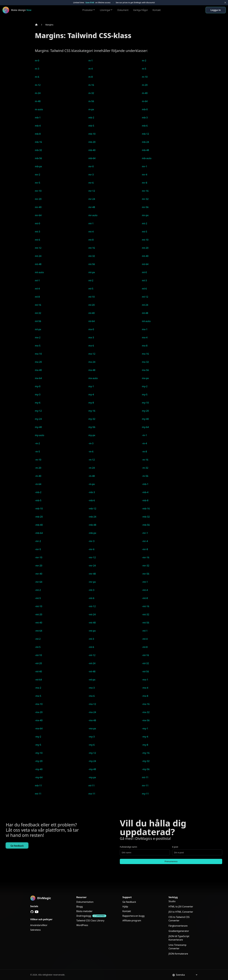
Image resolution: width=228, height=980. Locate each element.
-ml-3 (91, 639)
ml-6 (144, 289)
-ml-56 (145, 671)
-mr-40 (39, 574)
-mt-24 (92, 614)
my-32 (92, 419)
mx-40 (38, 370)
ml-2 (91, 280)
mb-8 (38, 134)
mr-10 (38, 191)
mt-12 (38, 248)
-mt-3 (91, 590)
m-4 (91, 69)
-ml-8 (145, 647)
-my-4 (145, 737)
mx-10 (38, 354)
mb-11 (38, 786)
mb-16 (38, 142)
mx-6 (91, 346)
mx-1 (145, 329)
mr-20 (38, 199)
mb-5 (91, 126)
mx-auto (93, 378)
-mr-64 (39, 582)
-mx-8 (145, 696)
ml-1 (37, 280)
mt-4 (91, 232)
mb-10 (92, 134)
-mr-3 (91, 541)
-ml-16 (145, 655)
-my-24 (92, 761)
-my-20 (39, 761)
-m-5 (37, 452)
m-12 (38, 85)
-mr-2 (38, 541)
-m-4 (144, 443)
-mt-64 (39, 631)
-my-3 (92, 737)
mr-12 (92, 191)
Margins (49, 25)
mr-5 (38, 183)
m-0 (37, 61)
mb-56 (38, 158)
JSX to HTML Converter (181, 912)
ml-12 (145, 297)
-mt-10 (39, 606)
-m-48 (92, 476)
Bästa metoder (84, 911)
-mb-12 (92, 509)
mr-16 (145, 191)
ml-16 (38, 305)
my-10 (145, 403)
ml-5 (91, 289)
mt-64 (145, 264)
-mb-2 (38, 492)
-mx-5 (38, 696)
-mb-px (92, 533)
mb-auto (147, 158)
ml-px (38, 329)
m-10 (145, 77)
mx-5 (38, 346)
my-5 (145, 395)
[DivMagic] (20, 10)
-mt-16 (146, 606)
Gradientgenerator (179, 931)
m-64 (145, 101)
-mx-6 (92, 696)
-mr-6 (91, 549)
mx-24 (92, 362)
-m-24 (92, 468)
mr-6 (91, 183)
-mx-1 (145, 680)
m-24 (38, 93)
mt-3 (38, 232)
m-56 (91, 101)
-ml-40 (38, 671)
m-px (91, 109)
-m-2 (37, 443)
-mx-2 (38, 688)
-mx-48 (92, 720)
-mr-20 (39, 566)
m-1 (91, 61)
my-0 (38, 386)
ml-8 (37, 297)
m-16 (91, 85)
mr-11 (145, 786)
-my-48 (92, 769)
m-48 (38, 101)
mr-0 (91, 166)
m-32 (91, 93)
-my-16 (146, 753)
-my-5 (38, 745)
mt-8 (91, 240)
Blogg (80, 907)
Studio (172, 901)
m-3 (37, 69)
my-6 (38, 403)
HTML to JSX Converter (181, 907)
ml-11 (92, 786)
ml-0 (144, 272)
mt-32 (92, 256)
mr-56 (145, 207)
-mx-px (92, 728)
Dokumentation (85, 902)
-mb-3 (92, 492)
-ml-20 (38, 663)
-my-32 (146, 761)
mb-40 (92, 150)
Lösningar (106, 10)
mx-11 (92, 794)
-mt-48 (92, 623)
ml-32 (38, 313)
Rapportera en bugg (133, 916)
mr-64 (38, 215)
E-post (175, 847)
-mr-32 (146, 566)
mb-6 (145, 126)
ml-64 (92, 321)
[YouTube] (37, 912)
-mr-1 (145, 533)
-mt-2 (38, 590)
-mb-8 (145, 500)
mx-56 (145, 370)
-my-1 (145, 728)
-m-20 (38, 468)
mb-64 (92, 158)
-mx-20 (39, 712)
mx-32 (145, 362)
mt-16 (92, 248)
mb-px (38, 166)
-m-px (92, 484)
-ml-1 (145, 631)
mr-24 (92, 199)
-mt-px (92, 631)
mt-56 (92, 264)
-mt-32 (146, 614)
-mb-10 (39, 509)
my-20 (145, 411)
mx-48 (92, 370)
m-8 (91, 77)
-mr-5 (38, 549)
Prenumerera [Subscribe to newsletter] (171, 861)
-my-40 (39, 769)
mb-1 (38, 118)
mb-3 (145, 118)
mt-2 (145, 223)
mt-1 (91, 223)
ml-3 (144, 280)
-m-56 (145, 476)
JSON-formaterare (178, 954)
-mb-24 (92, 517)
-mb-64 (39, 533)
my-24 (38, 419)
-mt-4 (145, 590)
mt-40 (145, 256)
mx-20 (38, 362)
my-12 (38, 411)
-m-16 (145, 460)
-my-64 (39, 777)
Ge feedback (17, 846)
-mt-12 (92, 606)
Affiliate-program (132, 921)
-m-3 (91, 443)
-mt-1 (145, 582)
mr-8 (145, 183)
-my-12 (92, 753)
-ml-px (92, 680)
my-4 (91, 395)
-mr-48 (92, 574)
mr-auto (93, 215)
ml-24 (145, 305)
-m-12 (92, 460)
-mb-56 (146, 525)
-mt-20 (39, 614)
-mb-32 (146, 517)
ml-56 (38, 321)
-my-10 (39, 753)
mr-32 (145, 199)
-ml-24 (92, 663)
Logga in (216, 10)
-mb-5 (38, 500)
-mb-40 (39, 525)
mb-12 (145, 134)
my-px (92, 435)
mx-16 (145, 354)
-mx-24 (92, 712)
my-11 (145, 794)
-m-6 (91, 452)
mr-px (145, 215)
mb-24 (145, 142)
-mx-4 (145, 688)
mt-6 (38, 240)
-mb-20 (39, 517)
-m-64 (38, 484)
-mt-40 (39, 623)
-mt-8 (145, 598)
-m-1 (144, 435)
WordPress (82, 925)
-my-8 (145, 745)
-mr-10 (39, 557)
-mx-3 (92, 688)
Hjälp (125, 907)
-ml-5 (38, 647)
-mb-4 (145, 492)
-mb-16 (146, 509)
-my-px (92, 777)
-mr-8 (145, 549)
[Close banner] (225, 3)
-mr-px (92, 582)
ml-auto (146, 321)
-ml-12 (92, 655)
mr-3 (91, 175)
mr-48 (92, 207)
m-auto (39, 109)
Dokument (123, 10)
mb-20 (92, 142)
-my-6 (92, 745)
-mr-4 (145, 541)
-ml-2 (38, 639)
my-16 (92, 411)
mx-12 (92, 354)
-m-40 (38, 476)
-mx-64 (39, 728)
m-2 (144, 61)
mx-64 (38, 378)
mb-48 (145, 150)
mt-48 (38, 264)
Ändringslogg (84, 916)
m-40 (145, 93)
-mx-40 (39, 720)
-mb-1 (145, 484)
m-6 (37, 77)
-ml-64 (38, 680)
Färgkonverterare (178, 926)
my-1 (91, 386)
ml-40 (92, 313)
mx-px (145, 378)
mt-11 (145, 777)
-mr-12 (92, 557)
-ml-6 (91, 647)
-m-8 (144, 452)
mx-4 (145, 337)
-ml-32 (145, 663)
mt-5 (145, 232)
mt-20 (145, 248)
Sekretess (35, 930)
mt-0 (38, 223)
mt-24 (38, 256)
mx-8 (145, 346)
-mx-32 (146, 712)
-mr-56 (146, 574)
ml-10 (92, 297)
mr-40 (38, 207)
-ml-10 (38, 655)
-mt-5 (38, 598)
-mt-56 (146, 623)
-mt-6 (91, 598)
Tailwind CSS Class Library (90, 921)
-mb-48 (92, 525)
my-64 (145, 427)
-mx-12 (92, 704)
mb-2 (91, 118)
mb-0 (145, 109)
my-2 (145, 386)
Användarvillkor (39, 925)
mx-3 (91, 337)
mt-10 (145, 240)
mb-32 (38, 150)
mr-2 (38, 175)
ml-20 (92, 305)
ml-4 (37, 289)
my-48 (38, 427)
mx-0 (91, 329)
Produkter (89, 10)
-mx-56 (146, 720)
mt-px (92, 272)
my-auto (40, 435)
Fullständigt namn (128, 847)
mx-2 (38, 337)
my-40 (145, 419)
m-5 (144, 69)
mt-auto (39, 272)
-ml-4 (145, 639)
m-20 (145, 85)
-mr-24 (92, 566)
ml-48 (145, 313)
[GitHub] (32, 912)
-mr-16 (146, 557)
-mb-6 (92, 500)
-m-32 (145, 468)
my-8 (91, 403)
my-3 (38, 395)
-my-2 (38, 737)
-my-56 (146, 769)
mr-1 (145, 166)
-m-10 (38, 460)
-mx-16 (146, 704)
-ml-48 (92, 671)
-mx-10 (39, 704)
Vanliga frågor (141, 10)
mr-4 (145, 175)
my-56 (92, 427)
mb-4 (38, 126)
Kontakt (157, 10)
